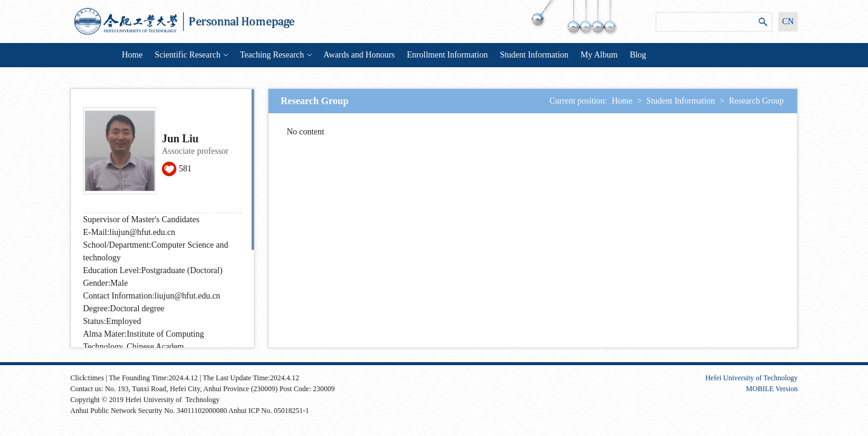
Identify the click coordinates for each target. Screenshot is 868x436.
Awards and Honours (359, 55)
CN (788, 21)
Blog (638, 55)
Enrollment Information (447, 55)
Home (132, 55)
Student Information (534, 55)
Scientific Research (191, 55)
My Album (599, 55)
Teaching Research (276, 55)
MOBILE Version (772, 389)
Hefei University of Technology (751, 378)
